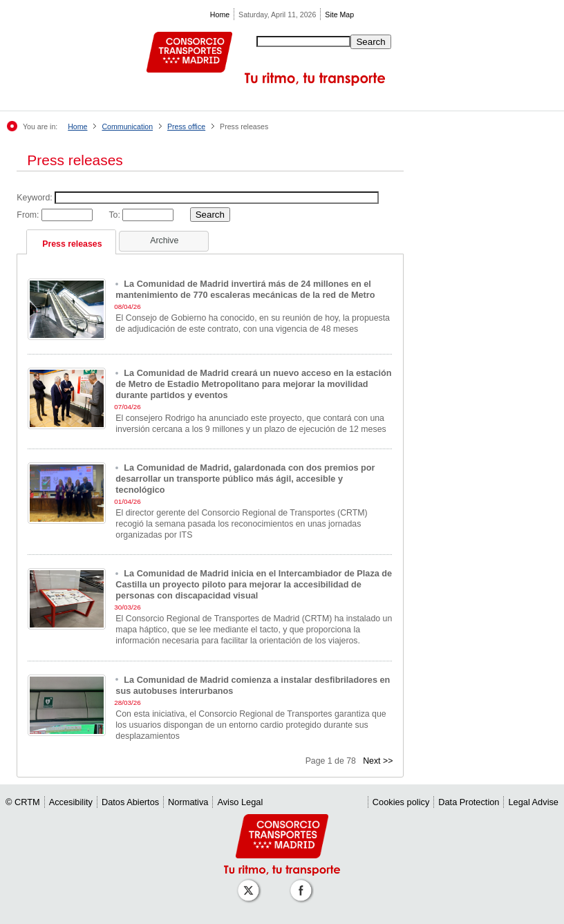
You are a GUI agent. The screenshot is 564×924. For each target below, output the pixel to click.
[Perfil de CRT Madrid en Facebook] (303, 884)
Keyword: (36, 198)
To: (115, 215)
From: (29, 215)
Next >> (378, 761)
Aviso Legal (240, 802)
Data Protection (469, 802)
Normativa (188, 802)
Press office (186, 126)
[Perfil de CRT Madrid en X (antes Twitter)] (251, 884)
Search (370, 42)
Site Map (339, 15)
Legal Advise (533, 802)
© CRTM (23, 802)
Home (220, 15)
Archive (164, 241)
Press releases (72, 244)
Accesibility (71, 802)
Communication (127, 126)
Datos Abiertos (130, 802)
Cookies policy (401, 802)
